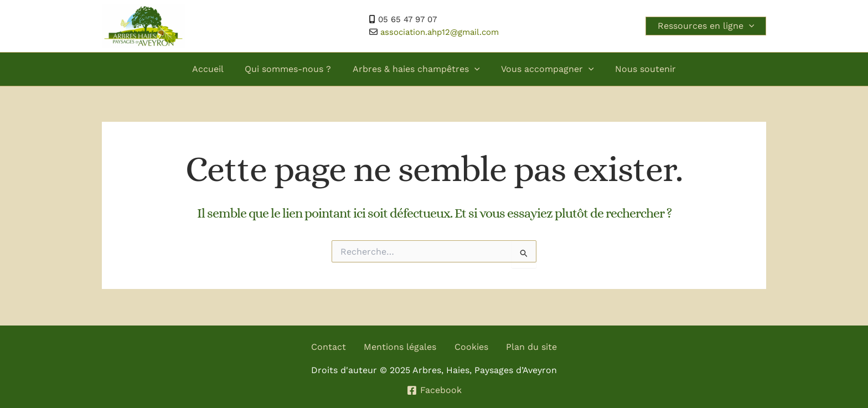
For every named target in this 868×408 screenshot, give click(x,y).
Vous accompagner (544, 69)
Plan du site (531, 347)
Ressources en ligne (704, 26)
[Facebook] (434, 390)
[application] (747, 26)
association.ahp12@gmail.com (440, 32)
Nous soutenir (638, 69)
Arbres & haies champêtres (416, 69)
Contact (329, 347)
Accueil (215, 69)
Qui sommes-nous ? (292, 69)
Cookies (471, 347)
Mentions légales (401, 347)
